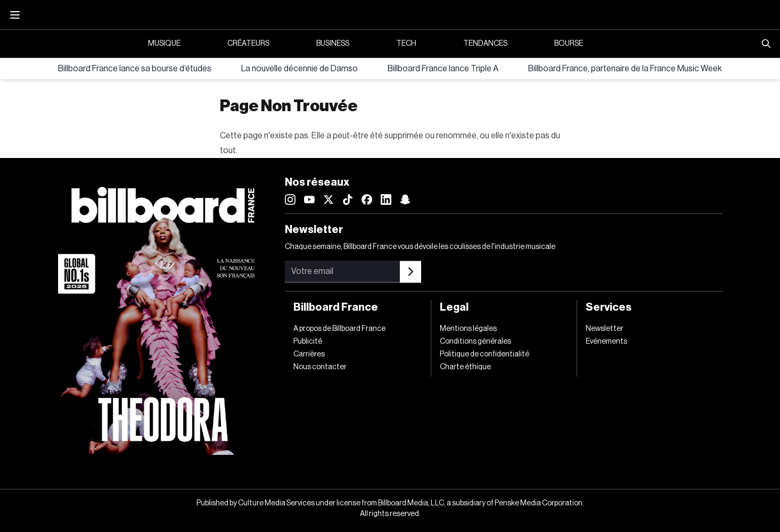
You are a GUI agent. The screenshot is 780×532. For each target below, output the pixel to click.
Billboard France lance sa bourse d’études (135, 69)
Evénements (606, 342)
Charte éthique (465, 367)
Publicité (308, 342)
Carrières (309, 354)
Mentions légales (468, 329)
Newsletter (605, 329)
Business (333, 44)
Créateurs (248, 44)
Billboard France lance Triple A (443, 69)
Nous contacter (320, 367)
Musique (164, 44)
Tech (406, 44)
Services (609, 307)
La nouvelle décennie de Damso (299, 69)
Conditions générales (475, 342)
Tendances (485, 44)
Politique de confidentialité (485, 354)
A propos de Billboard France (339, 329)
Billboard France (336, 307)
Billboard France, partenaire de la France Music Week (625, 69)
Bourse (569, 44)
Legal (454, 307)
